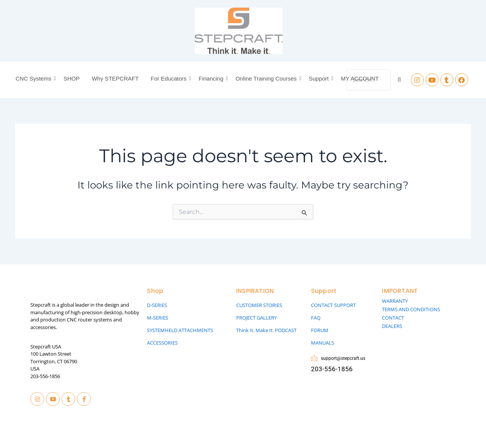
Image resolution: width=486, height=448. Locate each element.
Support (320, 78)
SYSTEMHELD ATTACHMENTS (180, 330)
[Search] (399, 80)
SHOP (72, 78)
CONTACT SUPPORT (333, 305)
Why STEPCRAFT (115, 78)
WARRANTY (395, 301)
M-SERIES (158, 318)
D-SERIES (157, 305)
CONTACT (393, 318)
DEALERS (392, 326)
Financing (212, 78)
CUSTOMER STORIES (259, 305)
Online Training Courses (267, 78)
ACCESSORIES (162, 343)
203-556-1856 (45, 376)
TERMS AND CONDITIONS (411, 309)
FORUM (320, 330)
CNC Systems (35, 78)
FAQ (316, 318)
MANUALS (323, 343)
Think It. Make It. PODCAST (266, 330)
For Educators (170, 78)
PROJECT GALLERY (256, 318)
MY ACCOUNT (360, 78)
